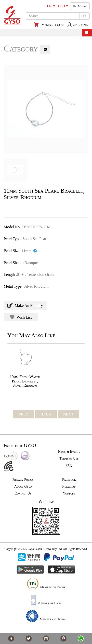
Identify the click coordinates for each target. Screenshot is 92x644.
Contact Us (23, 493)
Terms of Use (69, 458)
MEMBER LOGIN (53, 25)
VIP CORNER (78, 25)
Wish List (21, 317)
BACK (46, 414)
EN (51, 6)
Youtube (69, 493)
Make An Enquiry (25, 305)
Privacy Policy (23, 480)
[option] (46, 109)
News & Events (69, 452)
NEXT (68, 414)
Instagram (69, 487)
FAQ (69, 465)
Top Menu (80, 6)
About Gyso (23, 487)
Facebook (69, 480)
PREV (24, 414)
